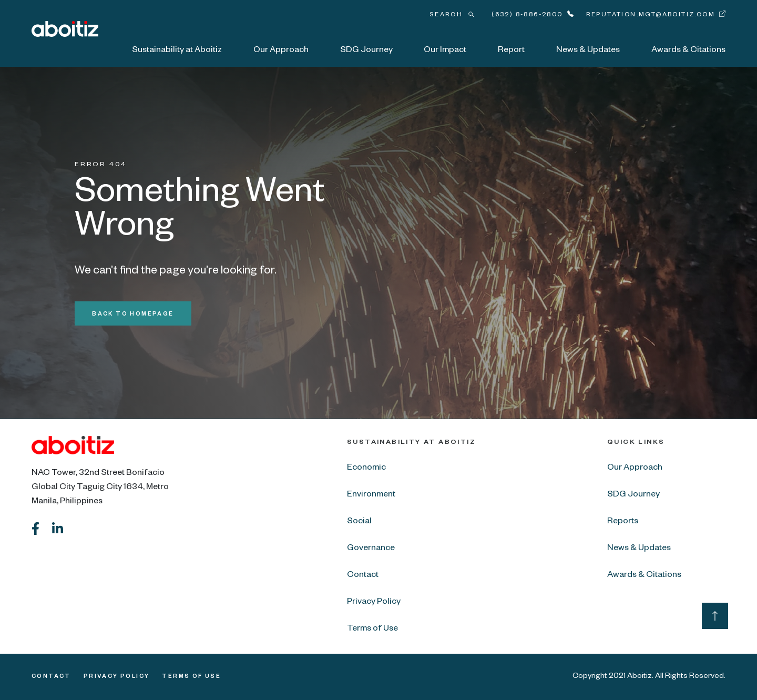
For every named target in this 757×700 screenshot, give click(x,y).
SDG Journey (366, 51)
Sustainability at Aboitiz (177, 51)
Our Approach (281, 51)
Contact (363, 576)
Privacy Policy (374, 603)
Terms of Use (372, 630)
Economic (366, 469)
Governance (371, 549)
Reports (623, 522)
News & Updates (588, 51)
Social (359, 522)
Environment (371, 495)
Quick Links (636, 443)
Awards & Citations (688, 51)
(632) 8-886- (527, 16)
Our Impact (445, 51)
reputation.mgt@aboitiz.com (651, 16)
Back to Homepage (133, 315)
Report (511, 51)
